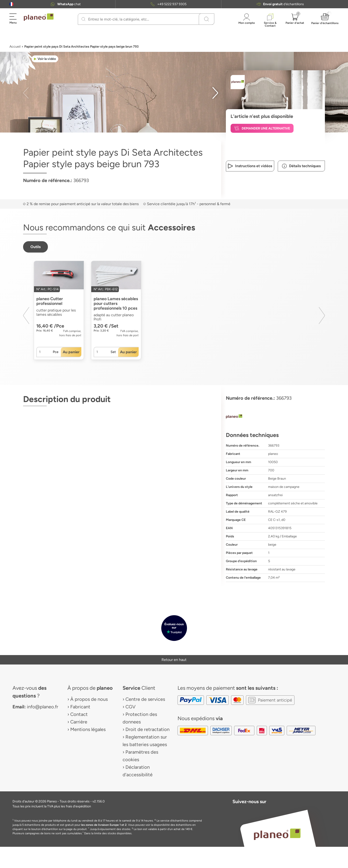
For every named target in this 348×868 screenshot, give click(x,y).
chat (69, 4)
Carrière (79, 722)
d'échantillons (284, 4)
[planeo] (275, 417)
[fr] (11, 4)
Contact (79, 714)
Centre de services (145, 699)
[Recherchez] (83, 19)
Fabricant (80, 707)
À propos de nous (89, 699)
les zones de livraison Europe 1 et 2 (104, 825)
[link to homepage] (39, 17)
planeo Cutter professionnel (50, 301)
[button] (11, 4)
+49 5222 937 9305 (172, 4)
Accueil (15, 47)
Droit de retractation (147, 729)
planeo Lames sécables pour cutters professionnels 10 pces (116, 303)
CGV (130, 707)
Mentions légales (88, 729)
